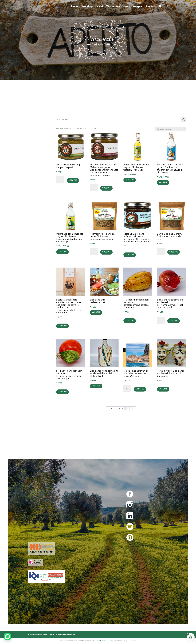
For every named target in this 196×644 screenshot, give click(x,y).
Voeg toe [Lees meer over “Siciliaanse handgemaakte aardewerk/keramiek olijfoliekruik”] (96, 386)
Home (75, 7)
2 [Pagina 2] (114, 408)
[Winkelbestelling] (171, 129)
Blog (126, 7)
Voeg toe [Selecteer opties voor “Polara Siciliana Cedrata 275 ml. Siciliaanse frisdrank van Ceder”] (130, 180)
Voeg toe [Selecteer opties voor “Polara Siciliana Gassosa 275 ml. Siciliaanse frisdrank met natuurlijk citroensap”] (163, 182)
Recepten (138, 7)
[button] (7, 637)
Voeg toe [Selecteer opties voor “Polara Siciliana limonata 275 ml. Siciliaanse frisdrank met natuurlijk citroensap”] (62, 252)
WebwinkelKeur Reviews (101, 641)
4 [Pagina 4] (120, 408)
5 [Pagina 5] (123, 408)
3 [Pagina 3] (117, 408)
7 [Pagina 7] (128, 408)
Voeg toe (73, 180)
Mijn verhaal (113, 7)
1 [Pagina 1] (111, 408)
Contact (151, 7)
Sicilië (99, 7)
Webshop (87, 7)
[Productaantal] (60, 180)
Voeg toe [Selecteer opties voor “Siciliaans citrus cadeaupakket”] (96, 312)
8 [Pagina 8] (131, 408)
